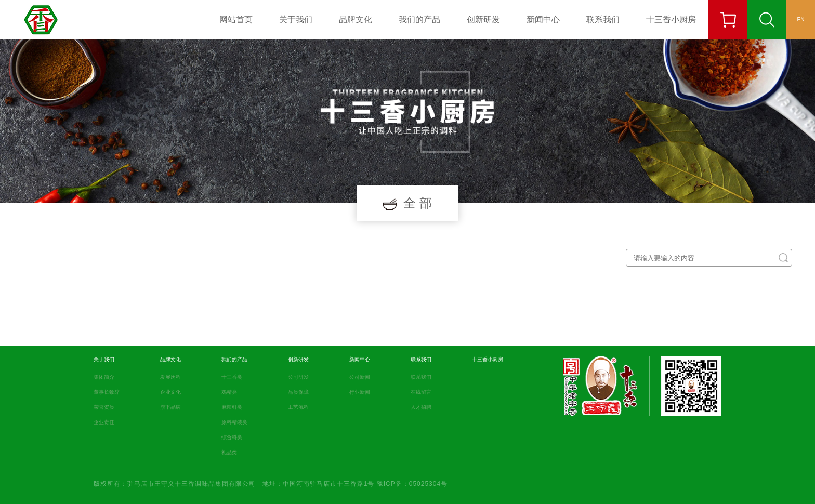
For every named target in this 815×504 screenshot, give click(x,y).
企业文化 (170, 392)
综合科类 (232, 437)
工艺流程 (298, 407)
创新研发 (483, 19)
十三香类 (232, 377)
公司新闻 (360, 377)
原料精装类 (234, 422)
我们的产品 (419, 19)
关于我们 (296, 19)
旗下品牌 (170, 407)
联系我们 (603, 19)
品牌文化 (356, 19)
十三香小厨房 (671, 19)
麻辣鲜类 (232, 407)
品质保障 (298, 392)
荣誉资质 (104, 407)
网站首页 (236, 19)
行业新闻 (360, 392)
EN (801, 19)
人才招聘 (421, 407)
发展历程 (170, 377)
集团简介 (104, 377)
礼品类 (229, 452)
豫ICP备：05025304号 (412, 484)
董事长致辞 (107, 392)
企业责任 (104, 422)
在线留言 (421, 392)
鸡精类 (229, 392)
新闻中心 (543, 19)
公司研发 (298, 377)
